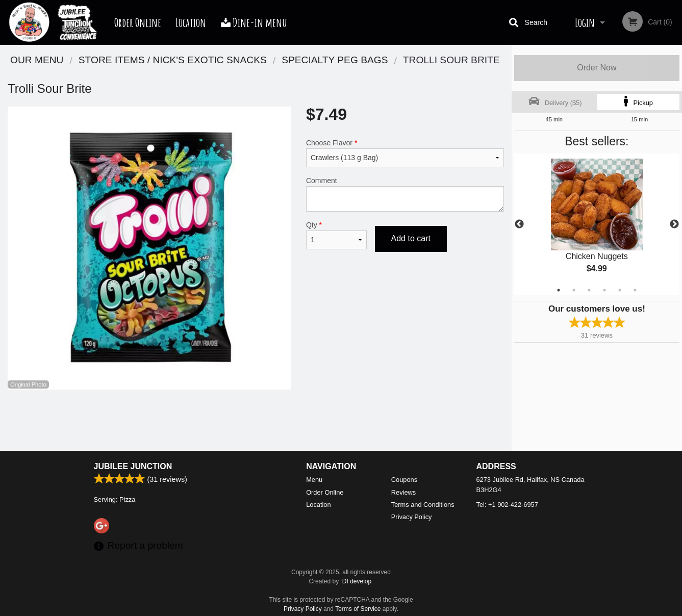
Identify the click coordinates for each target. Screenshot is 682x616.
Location (191, 22)
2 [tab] (574, 290)
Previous (519, 224)
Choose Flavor (405, 153)
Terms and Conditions (423, 505)
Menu (314, 480)
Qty (336, 235)
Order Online (138, 22)
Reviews (403, 492)
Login (585, 22)
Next (674, 224)
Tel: (507, 505)
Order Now (597, 68)
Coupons (404, 480)
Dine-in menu (254, 22)
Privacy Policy (412, 517)
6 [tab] (635, 290)
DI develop (357, 581)
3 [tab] (589, 290)
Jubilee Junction (133, 466)
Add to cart (411, 238)
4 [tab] (604, 290)
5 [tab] (620, 290)
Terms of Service (358, 609)
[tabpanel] (597, 224)
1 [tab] (559, 290)
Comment (405, 194)
